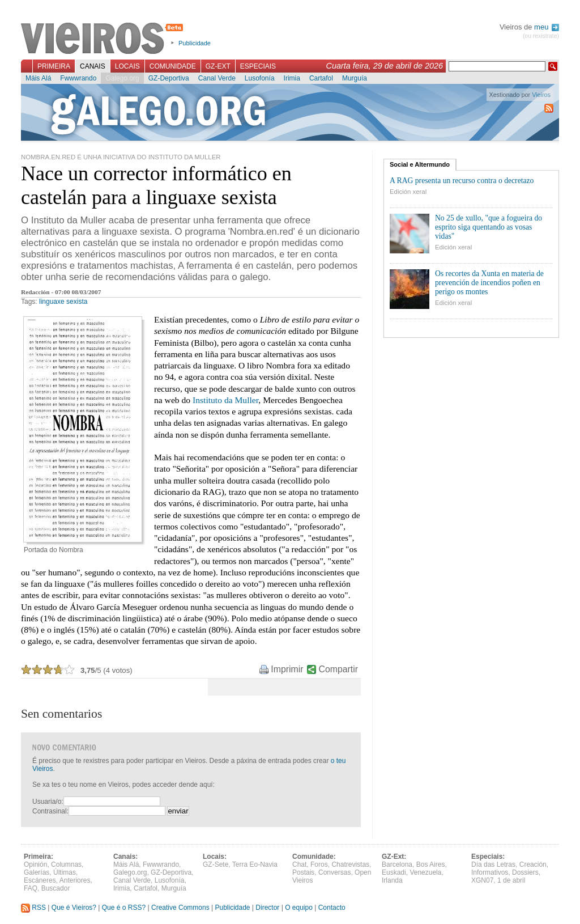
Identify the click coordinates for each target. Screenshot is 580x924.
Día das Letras (493, 864)
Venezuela (425, 872)
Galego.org (122, 78)
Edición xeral (408, 192)
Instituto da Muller (225, 400)
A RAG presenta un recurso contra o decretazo (462, 181)
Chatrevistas (350, 864)
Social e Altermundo (420, 164)
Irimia (292, 78)
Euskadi (394, 872)
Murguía (355, 78)
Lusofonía (260, 78)
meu (547, 27)
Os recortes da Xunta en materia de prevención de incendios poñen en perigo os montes (489, 283)
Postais (303, 872)
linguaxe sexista (63, 302)
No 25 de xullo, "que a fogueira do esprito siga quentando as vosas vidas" (489, 227)
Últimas (65, 872)
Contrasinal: (50, 811)
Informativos (490, 872)
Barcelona (397, 864)
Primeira (54, 66)
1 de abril (511, 880)
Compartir (338, 669)
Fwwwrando (78, 78)
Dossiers (525, 872)
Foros (319, 864)
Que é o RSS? (124, 908)
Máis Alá (38, 78)
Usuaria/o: (48, 802)
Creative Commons (180, 908)
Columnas (66, 864)
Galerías (37, 872)
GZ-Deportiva (169, 78)
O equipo (299, 908)
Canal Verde (217, 78)
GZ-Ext (218, 66)
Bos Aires (431, 864)
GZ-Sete (216, 864)
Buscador (56, 888)
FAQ (31, 888)
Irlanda (392, 880)
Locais (127, 66)
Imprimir (287, 669)
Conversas (334, 872)
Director (267, 908)
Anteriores (75, 880)
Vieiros (104, 39)
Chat (299, 864)
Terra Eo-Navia (255, 864)
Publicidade (195, 43)
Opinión (35, 864)
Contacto (332, 908)
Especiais (258, 66)
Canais (93, 66)
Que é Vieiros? (74, 908)
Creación (533, 864)
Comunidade (173, 66)
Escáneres (40, 880)
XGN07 (482, 880)
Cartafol (321, 78)
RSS (33, 908)
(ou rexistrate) (541, 36)
